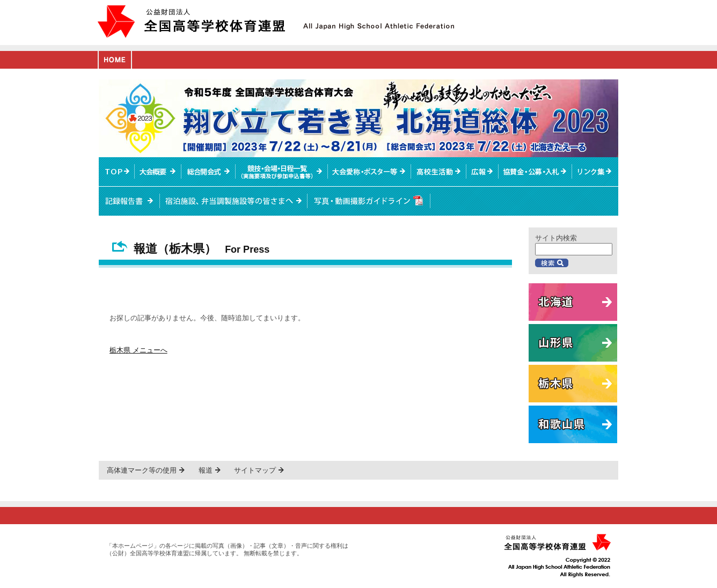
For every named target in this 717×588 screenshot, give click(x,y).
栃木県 (573, 384)
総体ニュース (482, 172)
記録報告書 (129, 201)
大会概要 (158, 172)
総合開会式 (208, 172)
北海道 (573, 302)
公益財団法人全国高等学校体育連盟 (191, 21)
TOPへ (117, 172)
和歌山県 (573, 424)
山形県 (573, 343)
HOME (115, 60)
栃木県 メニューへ (138, 350)
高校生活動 (439, 172)
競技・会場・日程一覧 (281, 172)
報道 (206, 470)
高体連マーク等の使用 (142, 470)
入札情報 (536, 172)
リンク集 (595, 172)
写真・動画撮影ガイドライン (369, 201)
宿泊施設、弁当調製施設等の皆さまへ (234, 201)
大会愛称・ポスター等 (370, 172)
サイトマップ (255, 470)
